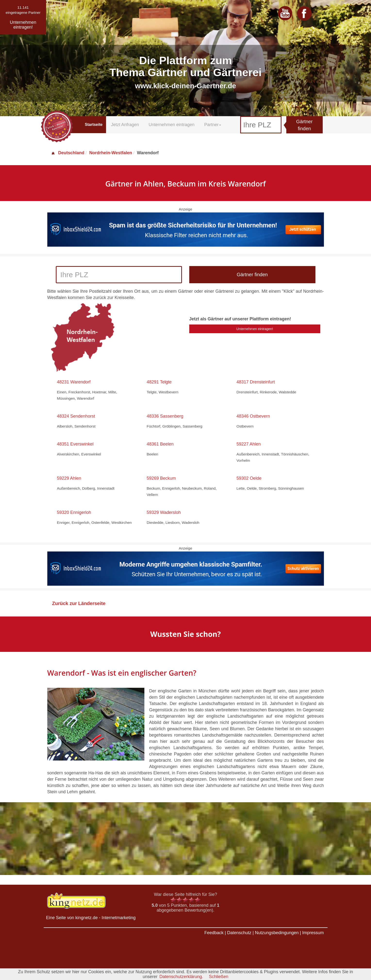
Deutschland (68, 153)
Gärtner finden (305, 125)
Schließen (219, 977)
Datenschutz (239, 933)
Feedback (214, 933)
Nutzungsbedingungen (277, 933)
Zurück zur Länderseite (79, 603)
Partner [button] (213, 125)
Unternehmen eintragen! (255, 329)
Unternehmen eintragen (172, 125)
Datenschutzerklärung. (181, 977)
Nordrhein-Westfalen (111, 153)
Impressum (313, 933)
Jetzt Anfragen (125, 125)
